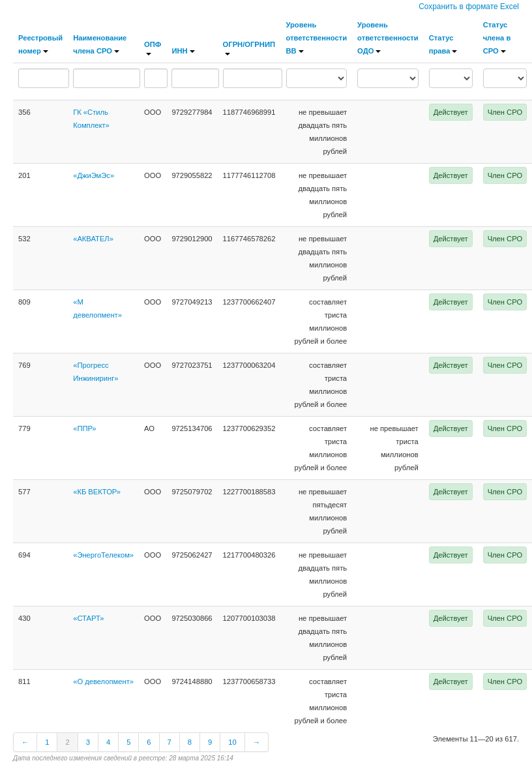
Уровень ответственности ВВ (317, 38)
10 (232, 742)
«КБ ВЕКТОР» (97, 492)
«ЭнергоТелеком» (103, 555)
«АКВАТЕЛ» (93, 239)
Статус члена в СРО (497, 38)
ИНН (183, 51)
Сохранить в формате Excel (469, 7)
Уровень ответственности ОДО (388, 38)
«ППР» (84, 428)
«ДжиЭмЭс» (94, 175)
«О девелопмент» (103, 681)
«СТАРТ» (88, 618)
